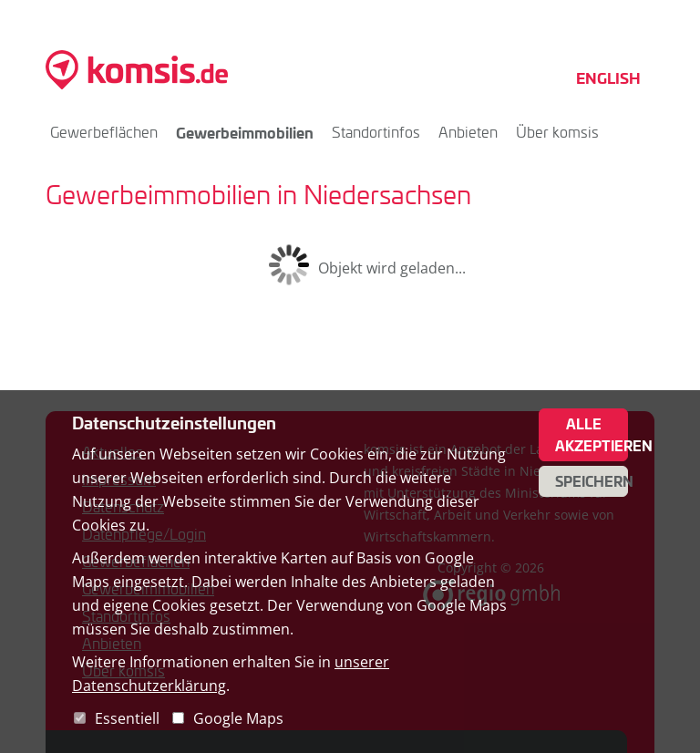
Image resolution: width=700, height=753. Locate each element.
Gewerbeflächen (104, 132)
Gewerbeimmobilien (245, 132)
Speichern (592, 481)
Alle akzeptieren (592, 435)
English (608, 77)
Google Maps (238, 718)
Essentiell (127, 718)
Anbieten (468, 132)
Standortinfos (376, 132)
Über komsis (557, 132)
